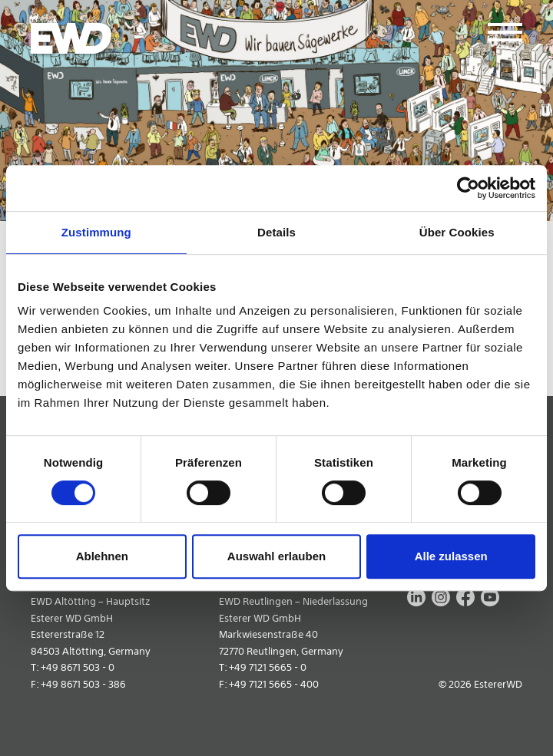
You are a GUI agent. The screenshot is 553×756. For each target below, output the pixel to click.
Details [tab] (276, 232)
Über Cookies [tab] (457, 232)
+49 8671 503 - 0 (78, 667)
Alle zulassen (451, 556)
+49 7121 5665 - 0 (268, 667)
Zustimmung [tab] (96, 232)
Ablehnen (102, 556)
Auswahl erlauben (276, 556)
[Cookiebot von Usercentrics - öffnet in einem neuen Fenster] (468, 188)
